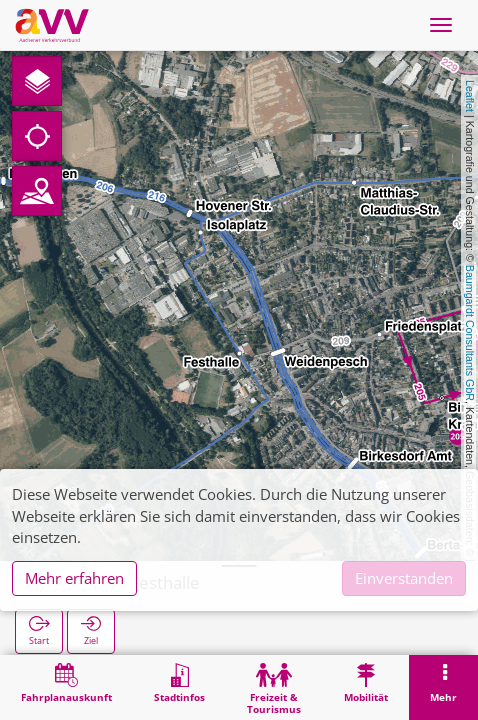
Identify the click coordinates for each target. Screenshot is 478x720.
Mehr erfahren (74, 578)
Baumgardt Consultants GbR (470, 333)
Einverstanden (404, 578)
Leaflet (470, 96)
